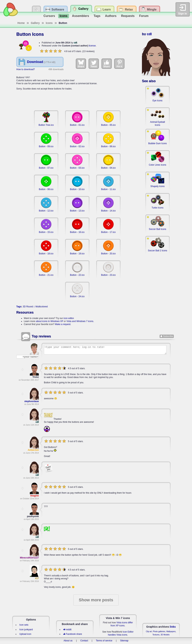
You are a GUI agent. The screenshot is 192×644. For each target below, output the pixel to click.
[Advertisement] (77, 98)
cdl (75, 43)
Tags (97, 16)
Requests (128, 16)
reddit (67, 630)
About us (68, 641)
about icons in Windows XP (50, 321)
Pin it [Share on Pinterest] (119, 64)
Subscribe (168, 336)
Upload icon (25, 634)
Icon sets (24, 625)
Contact (84, 641)
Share (81, 64)
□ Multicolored (41, 307)
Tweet (94, 64)
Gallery (35, 23)
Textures (156, 635)
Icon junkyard (26, 630)
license (92, 46)
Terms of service (104, 641)
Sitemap (124, 641)
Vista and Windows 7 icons (80, 321)
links (173, 627)
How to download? (26, 69)
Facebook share (73, 634)
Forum (144, 16)
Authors (111, 16)
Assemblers (81, 16)
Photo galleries (159, 631)
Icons (64, 16)
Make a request (63, 324)
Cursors (49, 16)
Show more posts (96, 600)
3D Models (165, 635)
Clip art (149, 631)
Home (21, 23)
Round (30, 307)
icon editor (69, 318)
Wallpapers (171, 631)
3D (24, 307)
